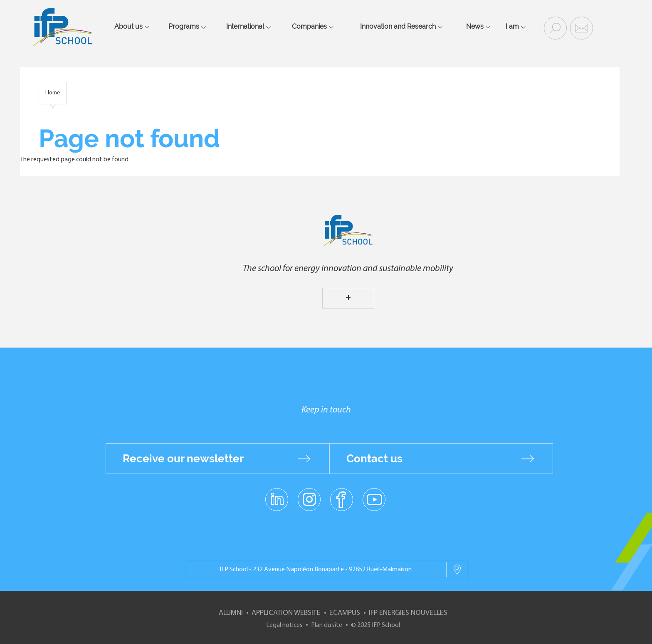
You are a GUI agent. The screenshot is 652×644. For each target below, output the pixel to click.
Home (53, 93)
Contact (580, 27)
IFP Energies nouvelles (408, 613)
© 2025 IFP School (375, 625)
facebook (342, 499)
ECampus (345, 613)
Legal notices (284, 625)
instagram (309, 499)
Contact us (374, 459)
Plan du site (327, 625)
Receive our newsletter (183, 459)
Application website (286, 613)
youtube (374, 499)
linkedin (277, 494)
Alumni (231, 613)
